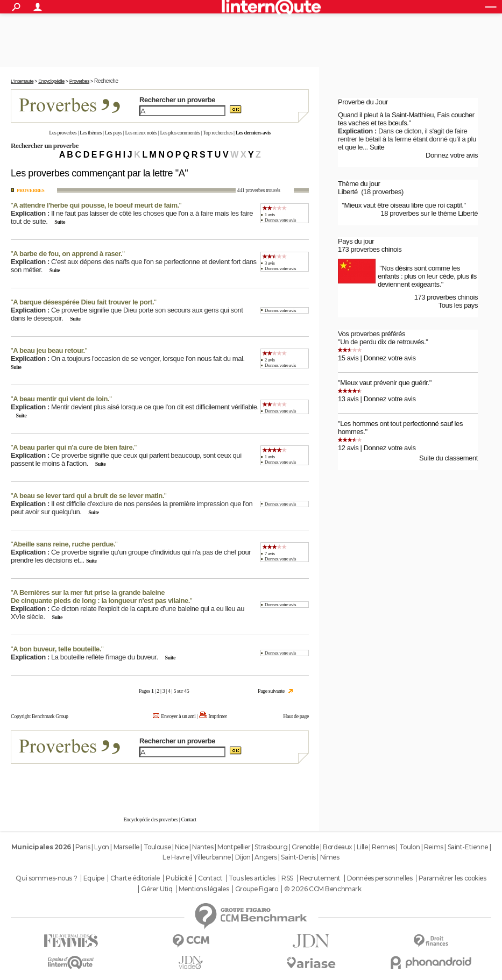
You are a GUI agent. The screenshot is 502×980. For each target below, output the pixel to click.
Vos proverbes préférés (372, 334)
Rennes (383, 847)
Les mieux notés (141, 133)
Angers (266, 857)
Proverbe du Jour (363, 102)
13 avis (348, 399)
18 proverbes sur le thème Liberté (429, 213)
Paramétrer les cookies (452, 878)
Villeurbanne (212, 857)
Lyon (101, 847)
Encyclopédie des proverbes (150, 819)
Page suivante (271, 691)
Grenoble (305, 847)
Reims (434, 847)
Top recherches (218, 133)
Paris (83, 847)
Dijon (243, 857)
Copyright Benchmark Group (40, 716)
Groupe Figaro (257, 889)
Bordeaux (338, 847)
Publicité (179, 878)
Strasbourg (271, 847)
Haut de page (296, 716)
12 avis (348, 448)
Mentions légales (204, 889)
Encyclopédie (51, 81)
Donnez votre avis (280, 220)
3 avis (270, 263)
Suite (60, 222)
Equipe (94, 878)
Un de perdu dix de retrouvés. (383, 342)
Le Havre (176, 857)
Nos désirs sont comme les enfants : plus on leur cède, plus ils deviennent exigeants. (427, 276)
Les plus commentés (180, 133)
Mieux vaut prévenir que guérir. (384, 383)
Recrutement (320, 878)
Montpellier (234, 847)
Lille (362, 847)
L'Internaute (22, 81)
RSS (287, 878)
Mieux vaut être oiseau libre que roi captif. (404, 205)
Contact (188, 819)
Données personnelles (380, 878)
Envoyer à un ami (178, 716)
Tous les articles (252, 878)
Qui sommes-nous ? (46, 878)
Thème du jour (359, 184)
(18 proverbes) (382, 192)
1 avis (270, 215)
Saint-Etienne (468, 847)
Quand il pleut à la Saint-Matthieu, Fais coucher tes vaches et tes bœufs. (406, 119)
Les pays (114, 133)
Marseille (126, 847)
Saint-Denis (298, 857)
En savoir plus (285, 784)
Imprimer (217, 716)
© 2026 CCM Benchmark (323, 889)
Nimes (330, 857)
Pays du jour (356, 241)
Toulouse (157, 847)
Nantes (203, 847)
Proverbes (79, 81)
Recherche (106, 81)
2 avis (270, 360)
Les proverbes (63, 133)
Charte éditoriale (135, 878)
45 (186, 691)
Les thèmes (91, 133)
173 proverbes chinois (370, 249)
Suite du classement (448, 458)
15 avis (348, 358)
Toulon (409, 847)
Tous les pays (458, 305)
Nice (181, 847)
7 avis (270, 553)
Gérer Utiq (157, 889)
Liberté (348, 192)
